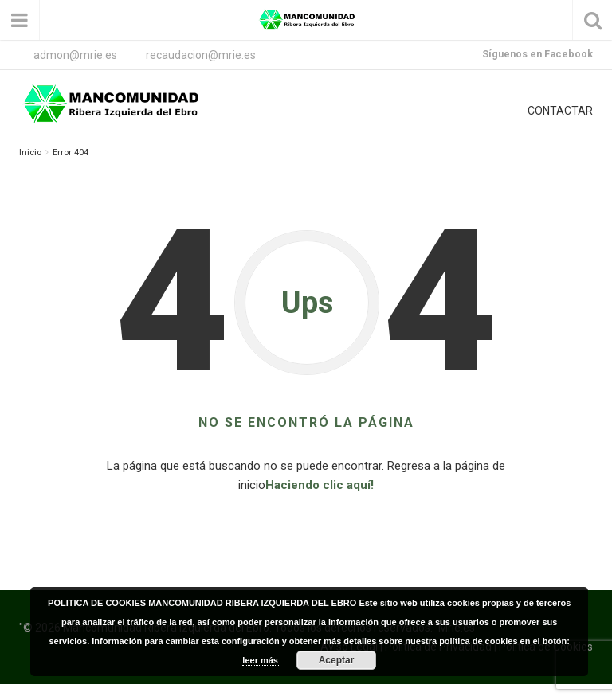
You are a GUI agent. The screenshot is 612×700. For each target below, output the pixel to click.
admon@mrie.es (75, 55)
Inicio (30, 153)
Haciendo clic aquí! (320, 485)
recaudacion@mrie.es (201, 55)
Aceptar (337, 660)
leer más (261, 660)
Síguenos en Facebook (537, 54)
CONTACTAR (560, 111)
